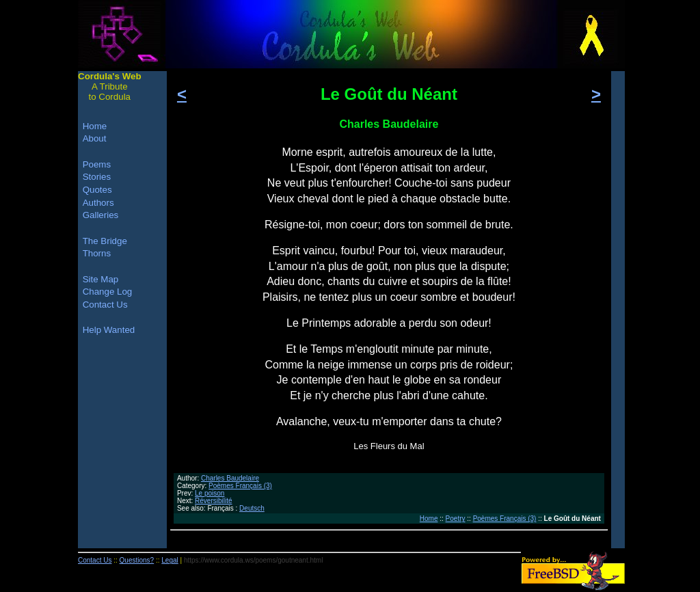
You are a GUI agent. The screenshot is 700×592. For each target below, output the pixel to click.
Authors (98, 203)
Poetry (456, 519)
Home (429, 519)
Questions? (137, 560)
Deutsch (252, 508)
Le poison (210, 493)
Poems (97, 164)
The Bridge (105, 241)
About (95, 138)
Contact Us (105, 305)
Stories (97, 177)
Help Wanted (109, 330)
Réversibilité (213, 501)
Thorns (97, 253)
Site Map (101, 279)
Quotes (97, 190)
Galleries (101, 215)
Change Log (108, 292)
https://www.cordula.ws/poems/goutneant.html (253, 560)
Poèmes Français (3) (240, 486)
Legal (170, 560)
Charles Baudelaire (230, 478)
